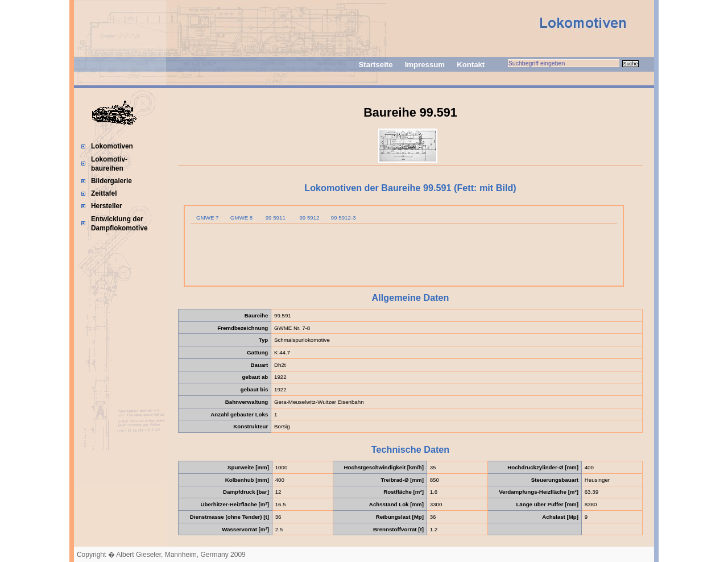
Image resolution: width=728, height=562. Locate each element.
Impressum (425, 65)
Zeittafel (104, 193)
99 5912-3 (344, 218)
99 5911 (276, 218)
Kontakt (471, 65)
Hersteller (107, 206)
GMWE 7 (207, 218)
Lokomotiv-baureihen (109, 164)
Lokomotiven (112, 146)
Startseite (375, 65)
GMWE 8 (241, 218)
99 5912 (309, 218)
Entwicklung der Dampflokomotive (119, 224)
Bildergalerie (111, 181)
